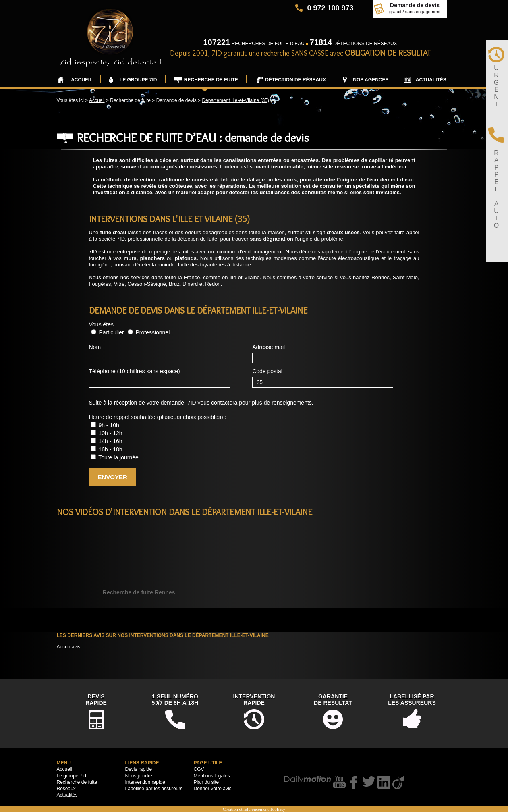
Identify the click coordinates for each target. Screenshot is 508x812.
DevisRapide (96, 700)
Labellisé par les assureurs (154, 789)
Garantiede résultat (333, 700)
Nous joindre (139, 776)
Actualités (67, 795)
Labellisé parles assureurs (412, 700)
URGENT (496, 86)
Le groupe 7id (72, 776)
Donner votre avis (213, 789)
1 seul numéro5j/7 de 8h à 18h (175, 700)
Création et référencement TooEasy (254, 809)
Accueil (97, 100)
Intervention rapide (145, 782)
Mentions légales (212, 776)
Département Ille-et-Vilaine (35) (235, 100)
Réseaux (66, 789)
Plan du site (206, 782)
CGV (199, 769)
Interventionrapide (254, 700)
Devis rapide (139, 769)
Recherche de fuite (77, 782)
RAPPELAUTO (496, 189)
